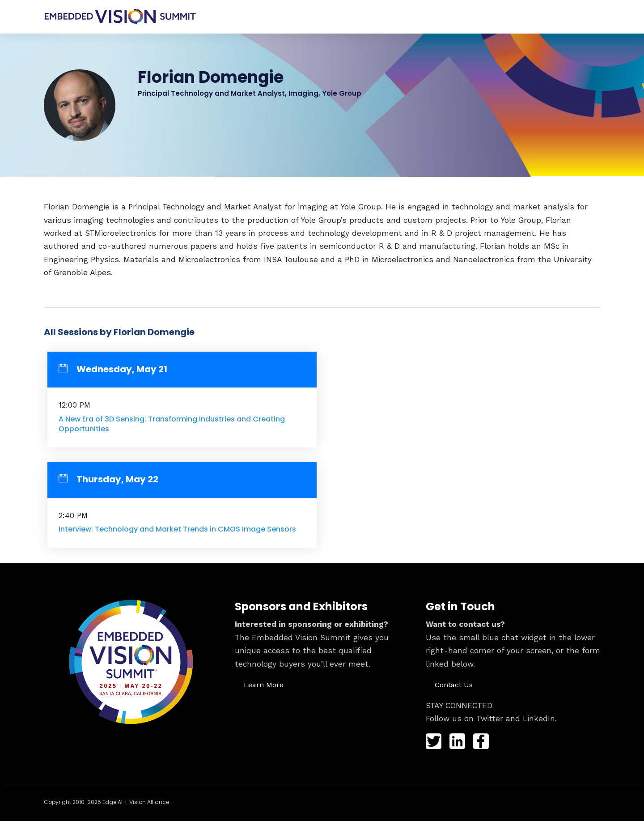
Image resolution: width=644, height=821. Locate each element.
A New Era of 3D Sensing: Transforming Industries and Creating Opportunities (172, 424)
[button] (264, 685)
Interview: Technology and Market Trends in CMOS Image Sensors (177, 529)
